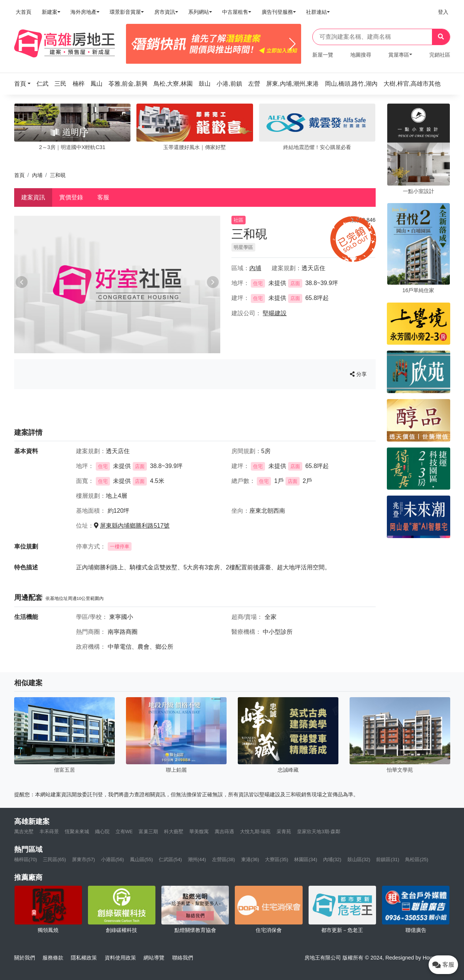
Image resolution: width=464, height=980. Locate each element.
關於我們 (25, 958)
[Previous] (135, 44)
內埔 (37, 175)
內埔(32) (332, 859)
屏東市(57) (83, 859)
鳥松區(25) (417, 859)
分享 (358, 374)
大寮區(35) (277, 859)
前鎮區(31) (388, 859)
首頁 (19, 175)
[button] (25, 84)
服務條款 (53, 958)
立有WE (124, 832)
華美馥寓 (199, 832)
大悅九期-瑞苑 (255, 832)
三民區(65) (54, 859)
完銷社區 (440, 55)
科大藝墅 (174, 832)
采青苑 (284, 832)
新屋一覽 (323, 55)
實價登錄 (71, 197)
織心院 (102, 832)
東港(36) (250, 859)
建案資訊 (33, 197)
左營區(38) (224, 859)
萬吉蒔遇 (224, 832)
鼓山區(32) (359, 859)
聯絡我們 (183, 958)
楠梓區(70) (26, 859)
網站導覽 (154, 958)
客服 (103, 197)
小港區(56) (113, 859)
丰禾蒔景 (49, 832)
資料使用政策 (120, 958)
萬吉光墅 (24, 832)
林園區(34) (306, 859)
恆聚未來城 (77, 832)
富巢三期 (148, 832)
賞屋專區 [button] (399, 55)
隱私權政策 (84, 958)
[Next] (292, 44)
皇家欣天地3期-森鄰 (318, 832)
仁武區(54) (170, 859)
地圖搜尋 (361, 55)
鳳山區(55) (142, 859)
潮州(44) (197, 859)
